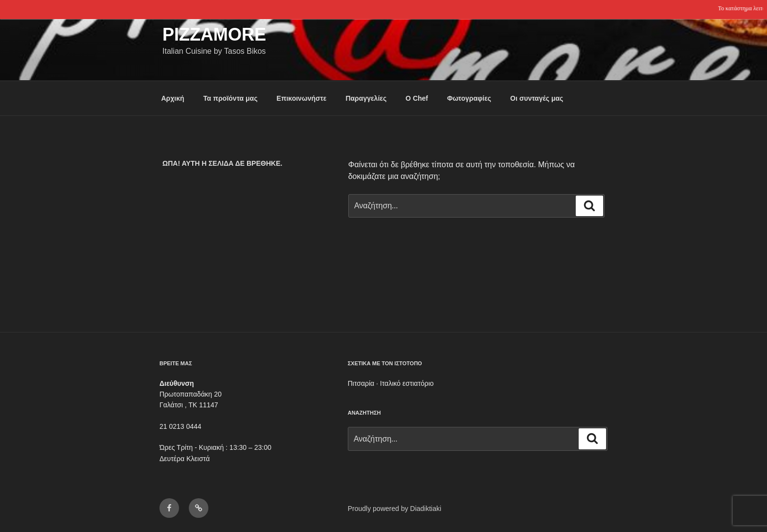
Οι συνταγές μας (537, 98)
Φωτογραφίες (469, 98)
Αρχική (173, 98)
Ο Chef (417, 98)
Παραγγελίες (366, 98)
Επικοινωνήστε (301, 98)
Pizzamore (214, 34)
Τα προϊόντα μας (230, 98)
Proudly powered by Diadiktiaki (395, 509)
